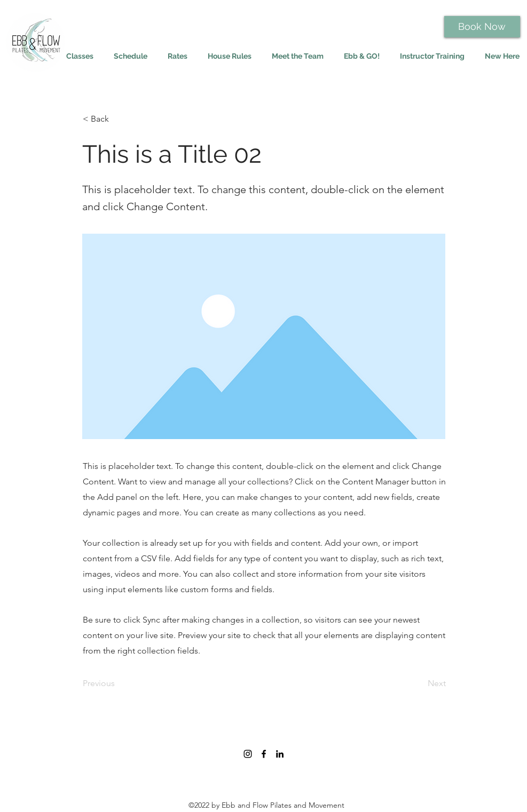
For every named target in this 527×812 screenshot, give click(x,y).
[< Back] (118, 119)
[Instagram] (248, 754)
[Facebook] (264, 754)
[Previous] (118, 683)
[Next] (419, 683)
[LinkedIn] (280, 754)
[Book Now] (482, 27)
